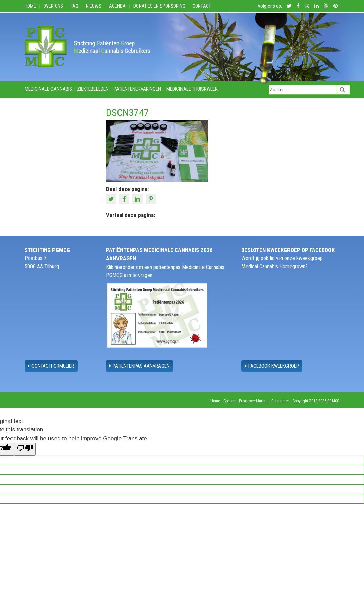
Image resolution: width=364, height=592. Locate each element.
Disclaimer (280, 401)
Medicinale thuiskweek (192, 89)
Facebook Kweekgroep (272, 366)
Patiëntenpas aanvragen (140, 366)
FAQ (74, 6)
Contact (202, 6)
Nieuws (94, 6)
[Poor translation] (25, 449)
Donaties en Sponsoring (159, 6)
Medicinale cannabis (48, 89)
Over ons (53, 6)
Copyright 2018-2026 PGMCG (316, 401)
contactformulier (51, 366)
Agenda (117, 6)
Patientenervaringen (137, 89)
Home (30, 6)
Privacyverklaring (253, 401)
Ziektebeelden (93, 89)
